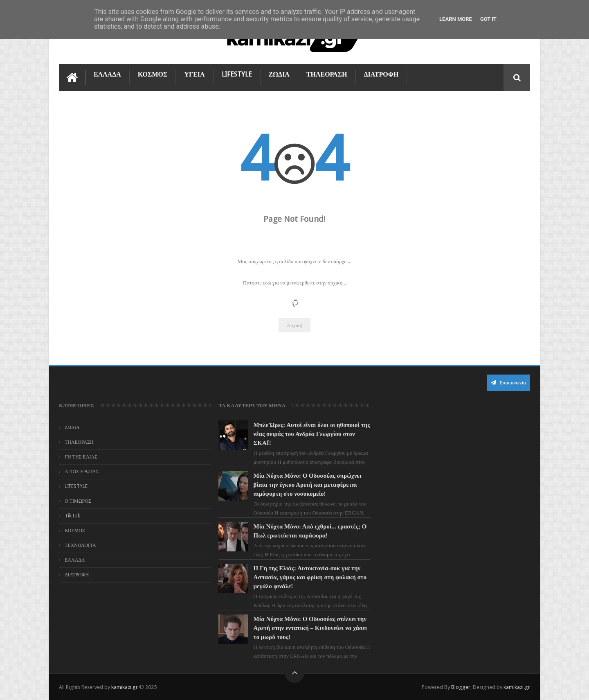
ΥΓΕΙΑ (194, 74)
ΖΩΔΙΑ (279, 74)
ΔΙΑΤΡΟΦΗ (381, 74)
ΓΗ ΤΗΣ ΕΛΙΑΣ (81, 457)
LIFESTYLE (237, 74)
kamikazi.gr (125, 687)
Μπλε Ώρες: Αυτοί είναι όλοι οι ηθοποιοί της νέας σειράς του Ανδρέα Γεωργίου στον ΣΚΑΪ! (312, 434)
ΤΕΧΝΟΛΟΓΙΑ (80, 545)
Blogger (461, 687)
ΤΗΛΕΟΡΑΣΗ (327, 74)
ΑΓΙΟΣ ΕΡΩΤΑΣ (82, 472)
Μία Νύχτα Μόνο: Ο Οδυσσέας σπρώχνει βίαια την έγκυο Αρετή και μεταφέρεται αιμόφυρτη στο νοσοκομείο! (308, 485)
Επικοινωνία (508, 383)
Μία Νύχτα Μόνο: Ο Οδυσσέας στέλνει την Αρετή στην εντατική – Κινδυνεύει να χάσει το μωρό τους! (310, 628)
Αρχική (295, 325)
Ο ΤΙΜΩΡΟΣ (78, 501)
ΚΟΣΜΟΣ (153, 74)
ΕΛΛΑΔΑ (107, 74)
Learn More (456, 19)
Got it (488, 19)
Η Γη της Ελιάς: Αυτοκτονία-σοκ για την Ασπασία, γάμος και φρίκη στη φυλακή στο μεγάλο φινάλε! (310, 577)
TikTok (72, 516)
